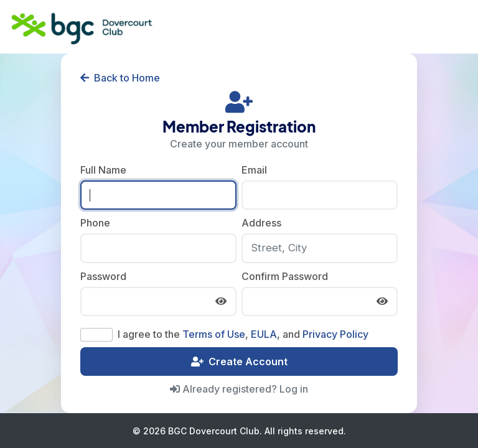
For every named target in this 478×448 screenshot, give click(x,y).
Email (254, 170)
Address (261, 223)
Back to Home (120, 78)
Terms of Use (214, 334)
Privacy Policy (335, 334)
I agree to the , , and (243, 334)
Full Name (103, 170)
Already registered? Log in (239, 389)
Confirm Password (285, 276)
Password (103, 276)
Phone (95, 223)
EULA (264, 334)
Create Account (239, 362)
